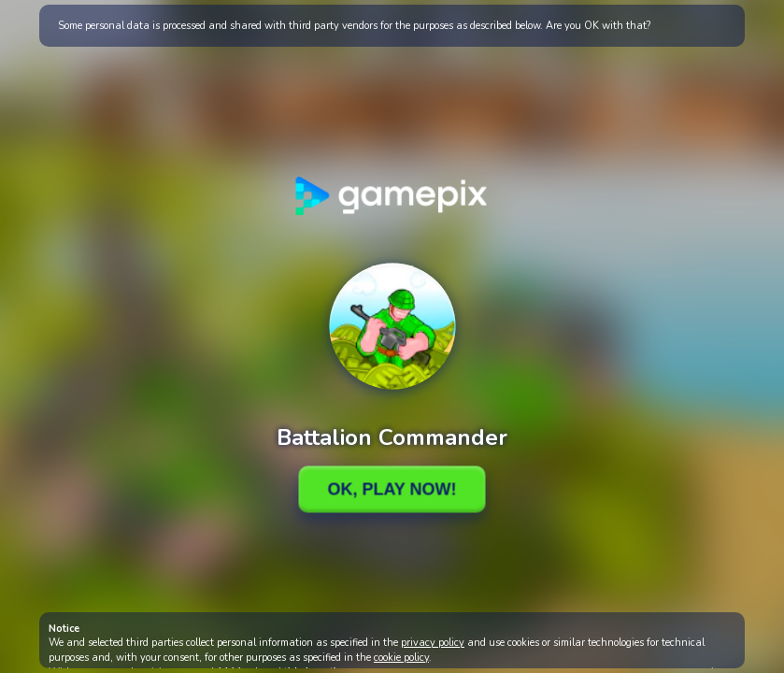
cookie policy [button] (401, 658)
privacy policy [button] (433, 643)
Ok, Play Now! (392, 489)
